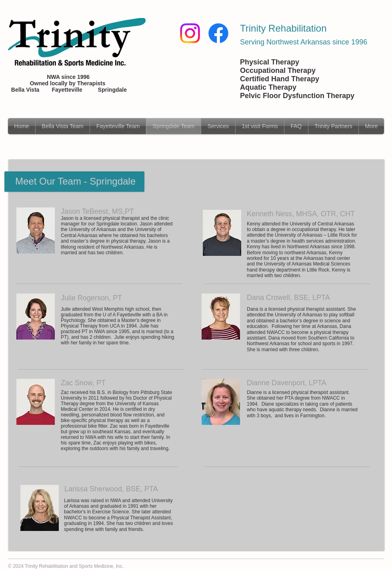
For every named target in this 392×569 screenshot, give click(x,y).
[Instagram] (190, 33)
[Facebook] (218, 33)
